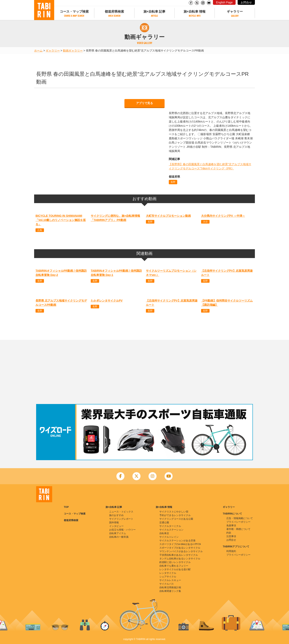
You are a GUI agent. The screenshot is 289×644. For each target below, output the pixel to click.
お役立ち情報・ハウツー (122, 530)
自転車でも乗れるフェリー (174, 566)
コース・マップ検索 (74, 12)
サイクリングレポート (121, 519)
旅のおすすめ (116, 515)
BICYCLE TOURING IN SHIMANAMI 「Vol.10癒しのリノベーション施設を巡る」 (61, 220)
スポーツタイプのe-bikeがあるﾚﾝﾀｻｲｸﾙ (180, 544)
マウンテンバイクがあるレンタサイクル (181, 551)
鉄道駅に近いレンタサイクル (175, 562)
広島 (40, 230)
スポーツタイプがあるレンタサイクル (180, 548)
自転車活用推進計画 (170, 587)
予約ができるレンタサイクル (175, 515)
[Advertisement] (144, 372)
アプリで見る (144, 103)
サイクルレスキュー (170, 580)
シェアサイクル (168, 577)
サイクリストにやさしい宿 (174, 512)
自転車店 (164, 533)
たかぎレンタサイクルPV (107, 301)
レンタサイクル (168, 573)
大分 (205, 222)
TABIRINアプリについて (236, 547)
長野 (173, 182)
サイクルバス (167, 584)
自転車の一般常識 (119, 537)
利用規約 (231, 551)
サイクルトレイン (169, 537)
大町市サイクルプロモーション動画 (168, 216)
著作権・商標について (238, 529)
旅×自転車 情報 (195, 12)
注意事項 (231, 536)
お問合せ (246, 2)
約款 (229, 533)
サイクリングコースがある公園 (176, 519)
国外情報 (114, 522)
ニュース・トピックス (121, 512)
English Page (224, 2)
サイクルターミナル (170, 526)
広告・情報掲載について (240, 518)
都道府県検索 (114, 12)
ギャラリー (235, 12)
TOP (66, 507)
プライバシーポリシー (238, 522)
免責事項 (231, 526)
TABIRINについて (232, 514)
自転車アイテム (118, 533)
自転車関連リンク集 (170, 591)
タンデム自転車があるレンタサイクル (180, 559)
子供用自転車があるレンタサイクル (179, 555)
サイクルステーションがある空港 (177, 541)
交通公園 (164, 522)
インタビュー (116, 526)
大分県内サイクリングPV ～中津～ (223, 216)
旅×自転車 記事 (155, 12)
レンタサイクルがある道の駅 (175, 569)
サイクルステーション (171, 530)
